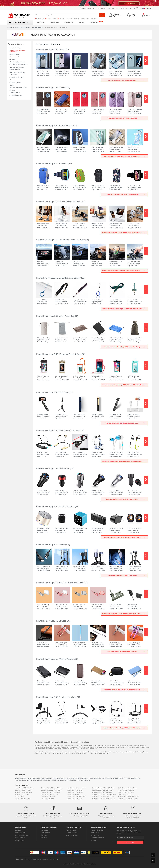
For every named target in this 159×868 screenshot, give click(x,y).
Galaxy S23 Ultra (51, 19)
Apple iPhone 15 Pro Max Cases (25, 788)
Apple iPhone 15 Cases (22, 794)
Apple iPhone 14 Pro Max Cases (76, 788)
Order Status (44, 830)
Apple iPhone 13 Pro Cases (126, 790)
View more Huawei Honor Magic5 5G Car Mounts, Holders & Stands (124, 271)
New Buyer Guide (20, 833)
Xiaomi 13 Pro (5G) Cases (23, 799)
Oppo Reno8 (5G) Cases (48, 797)
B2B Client (102, 8)
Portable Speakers (16, 83)
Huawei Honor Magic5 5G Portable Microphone (56, 697)
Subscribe (130, 842)
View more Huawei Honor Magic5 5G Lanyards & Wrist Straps (123, 309)
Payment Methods (71, 830)
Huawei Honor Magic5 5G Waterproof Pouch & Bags (59, 354)
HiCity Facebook (20, 838)
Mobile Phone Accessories (22, 27)
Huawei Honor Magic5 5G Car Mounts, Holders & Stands (61, 240)
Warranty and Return (72, 835)
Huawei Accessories (37, 27)
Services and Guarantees (23, 835)
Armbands (13, 59)
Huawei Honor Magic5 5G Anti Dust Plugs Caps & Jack (60, 583)
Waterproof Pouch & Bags (18, 72)
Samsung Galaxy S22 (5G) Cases (102, 792)
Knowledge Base (46, 833)
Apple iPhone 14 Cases (73, 794)
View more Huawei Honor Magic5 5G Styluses (126, 652)
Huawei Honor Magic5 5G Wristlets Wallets (55, 659)
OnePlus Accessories (84, 780)
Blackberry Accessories (44, 780)
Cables (12, 85)
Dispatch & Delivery (72, 833)
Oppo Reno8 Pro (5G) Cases (49, 794)
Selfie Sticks (14, 75)
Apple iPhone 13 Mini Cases (126, 792)
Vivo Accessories (107, 778)
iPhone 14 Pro (39, 19)
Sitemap (94, 840)
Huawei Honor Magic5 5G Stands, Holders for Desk (58, 202)
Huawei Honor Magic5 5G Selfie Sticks (53, 392)
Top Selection (69, 22)
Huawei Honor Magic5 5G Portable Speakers (55, 507)
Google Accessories (57, 780)
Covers (108, 746)
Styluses (13, 90)
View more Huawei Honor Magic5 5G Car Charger (125, 499)
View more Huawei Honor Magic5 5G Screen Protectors (124, 156)
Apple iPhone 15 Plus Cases (24, 792)
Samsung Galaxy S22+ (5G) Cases (102, 790)
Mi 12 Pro (69, 19)
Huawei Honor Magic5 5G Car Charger (53, 468)
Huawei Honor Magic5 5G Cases (50, 49)
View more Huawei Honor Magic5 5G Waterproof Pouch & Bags (123, 385)
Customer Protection (97, 830)
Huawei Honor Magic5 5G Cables (51, 545)
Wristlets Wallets (15, 93)
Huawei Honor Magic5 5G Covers (51, 87)
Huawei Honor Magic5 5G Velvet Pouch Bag (55, 316)
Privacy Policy (95, 835)
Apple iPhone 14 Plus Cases (75, 792)
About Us (18, 830)
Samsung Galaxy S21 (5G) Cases (128, 799)
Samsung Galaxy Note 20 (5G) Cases (103, 797)
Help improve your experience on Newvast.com (45, 859)
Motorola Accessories (70, 780)
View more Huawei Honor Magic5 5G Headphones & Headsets (123, 461)
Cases (103, 746)
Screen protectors (121, 746)
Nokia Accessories (118, 778)
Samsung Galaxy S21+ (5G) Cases (128, 797)
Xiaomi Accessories (59, 778)
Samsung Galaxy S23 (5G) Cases (51, 792)
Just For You (94, 22)
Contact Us (44, 838)
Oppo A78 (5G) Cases (47, 799)
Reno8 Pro (77, 19)
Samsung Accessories (33, 778)
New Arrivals (41, 22)
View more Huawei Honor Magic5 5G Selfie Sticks (125, 423)
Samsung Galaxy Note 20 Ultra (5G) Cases (105, 794)
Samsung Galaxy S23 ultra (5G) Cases (52, 788)
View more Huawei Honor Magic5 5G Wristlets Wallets (125, 690)
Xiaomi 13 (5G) (20, 797)
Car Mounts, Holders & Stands (19, 65)
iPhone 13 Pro (85, 19)
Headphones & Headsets (17, 77)
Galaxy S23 (61, 19)
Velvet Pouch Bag (15, 70)
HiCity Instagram (20, 840)
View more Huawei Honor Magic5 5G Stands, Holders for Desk (123, 233)
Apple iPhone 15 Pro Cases (23, 790)
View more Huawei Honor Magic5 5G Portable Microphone (124, 728)
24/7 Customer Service (89, 8)
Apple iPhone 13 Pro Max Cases (127, 788)
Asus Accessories (21, 780)
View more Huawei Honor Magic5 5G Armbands (126, 194)
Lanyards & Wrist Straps (17, 67)
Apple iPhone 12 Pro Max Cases (76, 797)
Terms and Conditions (98, 838)
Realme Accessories (95, 778)
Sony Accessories (71, 778)
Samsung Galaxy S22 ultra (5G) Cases (103, 788)
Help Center (44, 835)
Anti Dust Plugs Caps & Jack (18, 88)
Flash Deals (55, 22)
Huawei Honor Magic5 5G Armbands (52, 164)
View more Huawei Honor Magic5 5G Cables (126, 575)
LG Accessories (31, 780)
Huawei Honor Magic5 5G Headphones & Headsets (58, 430)
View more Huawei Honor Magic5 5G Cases (126, 80)
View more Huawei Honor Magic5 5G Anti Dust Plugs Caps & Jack (124, 614)
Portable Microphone (16, 95)
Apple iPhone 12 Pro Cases (75, 799)
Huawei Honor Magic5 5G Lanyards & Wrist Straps (58, 278)
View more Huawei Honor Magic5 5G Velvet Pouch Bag (125, 347)
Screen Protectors (15, 57)
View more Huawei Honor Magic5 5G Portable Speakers (124, 537)
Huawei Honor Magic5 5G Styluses (51, 621)
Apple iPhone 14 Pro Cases (75, 790)
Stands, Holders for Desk (17, 62)
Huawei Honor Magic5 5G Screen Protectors (55, 126)
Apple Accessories (21, 778)
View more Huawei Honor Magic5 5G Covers (126, 118)
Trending (81, 22)
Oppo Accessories (83, 778)
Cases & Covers (15, 54)
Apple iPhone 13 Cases (125, 794)
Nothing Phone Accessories (132, 778)
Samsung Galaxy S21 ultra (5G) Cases (103, 799)
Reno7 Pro (93, 19)
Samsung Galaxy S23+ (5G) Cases (51, 790)
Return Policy (95, 833)
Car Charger (14, 80)
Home (11, 27)
